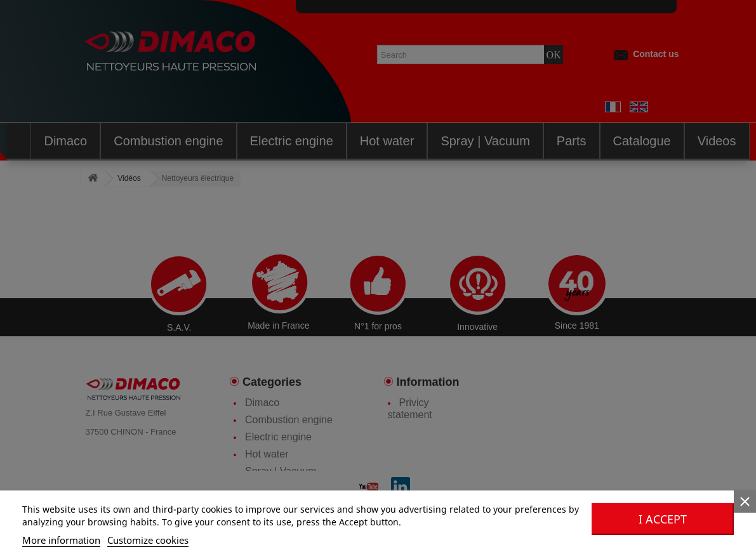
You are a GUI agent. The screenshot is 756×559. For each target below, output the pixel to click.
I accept (663, 519)
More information (61, 540)
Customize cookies (148, 540)
